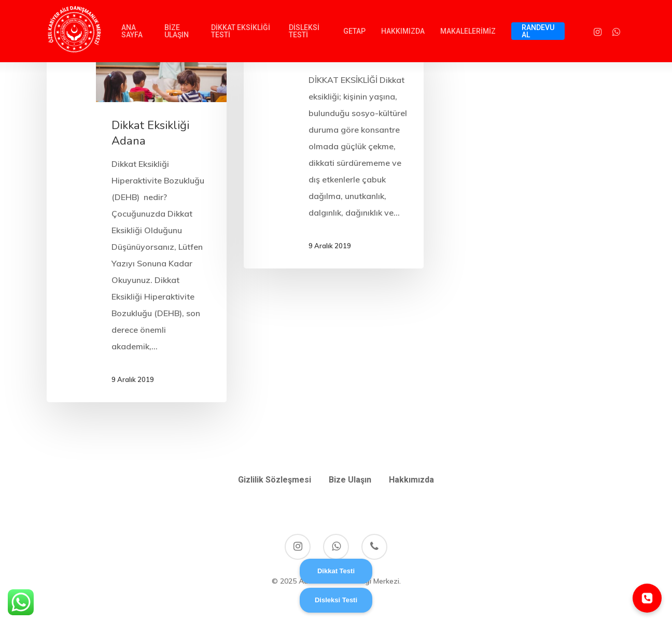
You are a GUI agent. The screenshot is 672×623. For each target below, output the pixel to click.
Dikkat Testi (336, 571)
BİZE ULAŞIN (177, 31)
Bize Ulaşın (350, 480)
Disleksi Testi (336, 600)
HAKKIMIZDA (403, 31)
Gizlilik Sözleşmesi (275, 480)
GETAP (354, 31)
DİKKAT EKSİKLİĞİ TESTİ (241, 31)
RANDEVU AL (538, 31)
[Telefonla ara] (647, 598)
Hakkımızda (411, 480)
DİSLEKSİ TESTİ (304, 31)
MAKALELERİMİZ (468, 31)
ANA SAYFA (132, 31)
